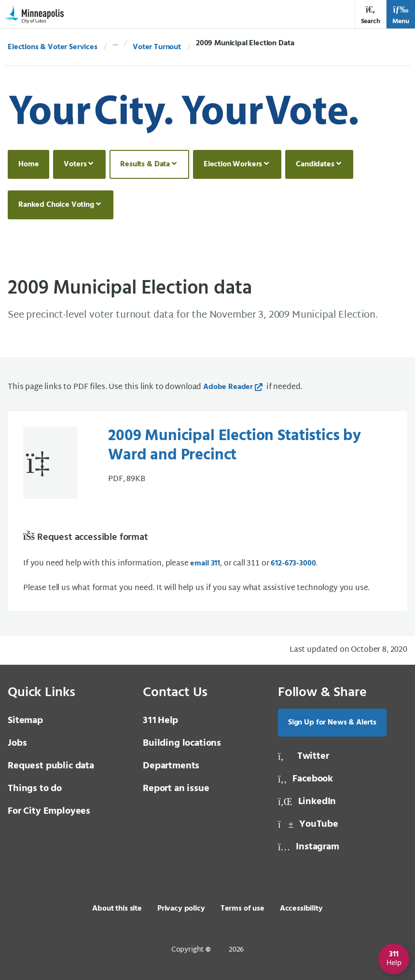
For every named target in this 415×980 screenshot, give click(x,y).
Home (28, 164)
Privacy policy (181, 909)
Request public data (51, 766)
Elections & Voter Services (53, 47)
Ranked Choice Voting (56, 205)
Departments (171, 766)
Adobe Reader (228, 387)
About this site (117, 909)
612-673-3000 (293, 564)
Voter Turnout (157, 47)
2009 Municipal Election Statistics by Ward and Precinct (235, 446)
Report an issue (176, 789)
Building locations (182, 743)
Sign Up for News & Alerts (332, 723)
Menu (401, 15)
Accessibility (301, 909)
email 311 (205, 564)
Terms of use (242, 909)
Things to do (35, 789)
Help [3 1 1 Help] (160, 721)
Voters (75, 164)
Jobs (17, 743)
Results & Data (145, 164)
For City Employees (49, 811)
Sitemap (25, 721)
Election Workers (233, 164)
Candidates (315, 164)
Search (371, 15)
